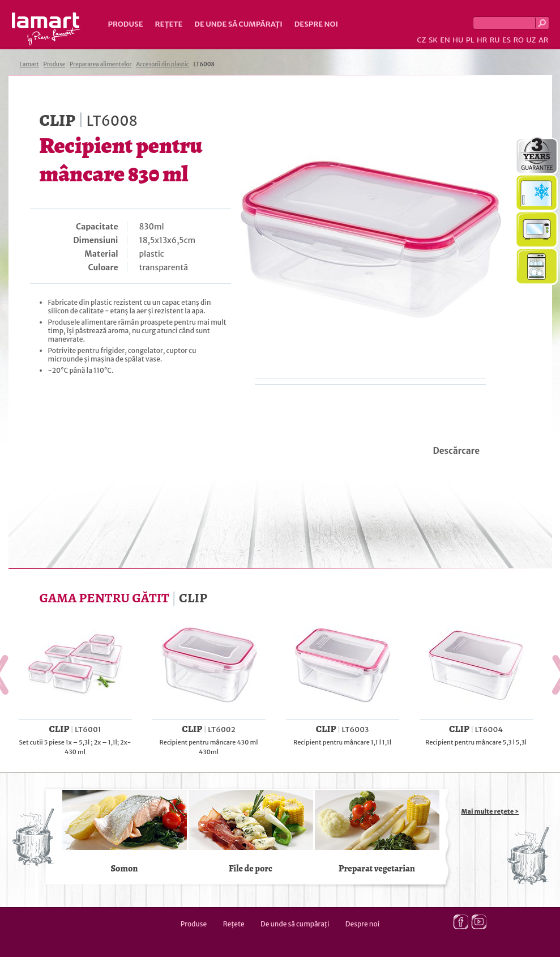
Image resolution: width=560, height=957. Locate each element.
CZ (421, 40)
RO (518, 40)
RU (495, 40)
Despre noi (316, 24)
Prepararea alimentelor (101, 64)
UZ (531, 40)
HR (482, 40)
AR (544, 40)
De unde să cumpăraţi (238, 24)
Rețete (169, 24)
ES (506, 40)
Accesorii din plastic (162, 64)
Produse (126, 24)
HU (458, 40)
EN (445, 40)
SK (433, 40)
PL (470, 40)
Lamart (46, 29)
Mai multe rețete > (490, 811)
